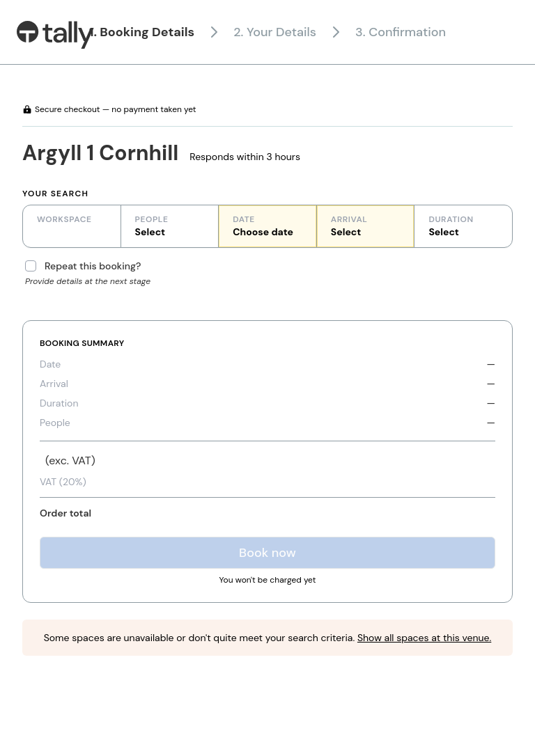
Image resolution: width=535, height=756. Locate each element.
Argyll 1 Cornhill (100, 153)
